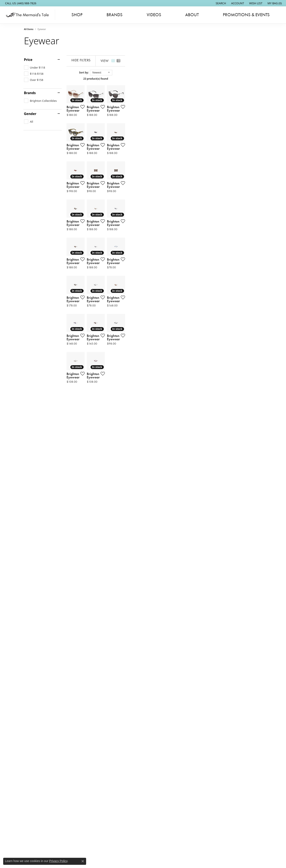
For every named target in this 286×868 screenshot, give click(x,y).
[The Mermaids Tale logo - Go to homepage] (29, 15)
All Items (29, 29)
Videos (154, 15)
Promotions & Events (246, 15)
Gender (30, 114)
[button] (220, 3)
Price (28, 60)
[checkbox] (35, 68)
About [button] (192, 15)
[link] (20, 3)
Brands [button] (115, 15)
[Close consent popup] (83, 861)
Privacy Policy (58, 861)
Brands (30, 93)
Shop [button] (77, 15)
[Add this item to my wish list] (127, 152)
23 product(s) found (164, 79)
